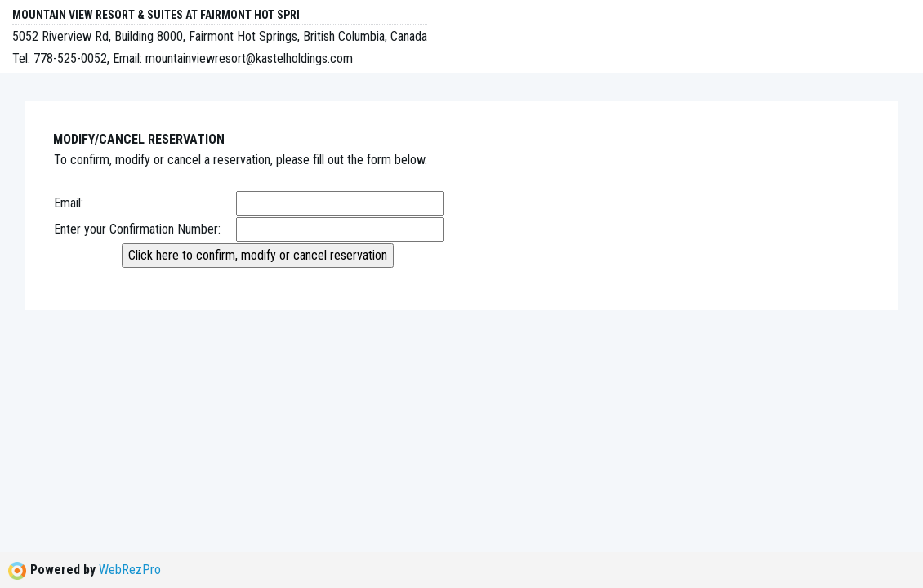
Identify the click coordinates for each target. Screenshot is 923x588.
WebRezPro (130, 570)
